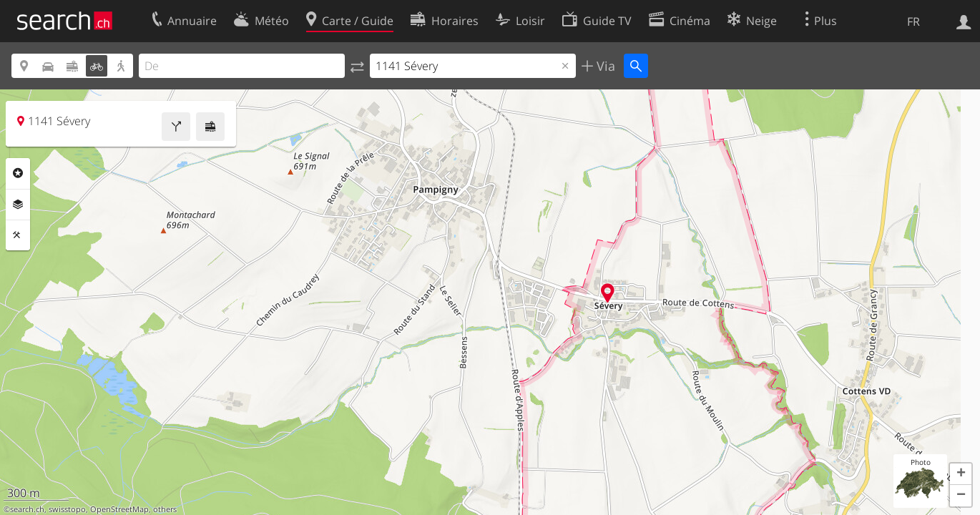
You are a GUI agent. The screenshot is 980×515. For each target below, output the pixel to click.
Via (604, 66)
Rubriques (18, 173)
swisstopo (67, 509)
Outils (18, 235)
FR (913, 21)
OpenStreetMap (119, 509)
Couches (18, 205)
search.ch (27, 509)
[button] (961, 474)
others (165, 509)
